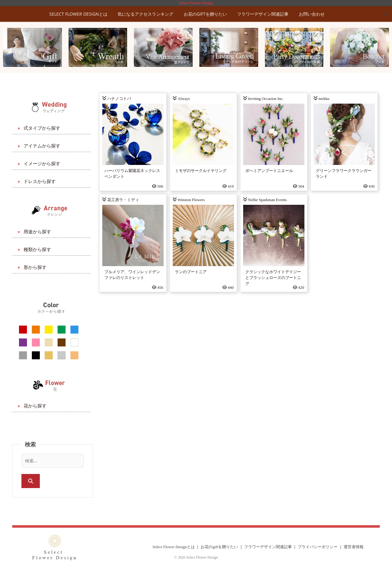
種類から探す (37, 250)
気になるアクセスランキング (145, 14)
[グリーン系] (62, 330)
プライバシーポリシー (318, 547)
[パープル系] (23, 342)
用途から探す (37, 232)
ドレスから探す (40, 181)
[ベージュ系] (49, 342)
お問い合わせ (312, 14)
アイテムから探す (42, 146)
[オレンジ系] (36, 330)
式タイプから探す (42, 128)
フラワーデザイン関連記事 (263, 14)
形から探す (35, 267)
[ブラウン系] (62, 342)
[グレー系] (23, 355)
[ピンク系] (36, 342)
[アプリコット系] (74, 355)
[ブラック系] (36, 355)
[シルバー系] (62, 355)
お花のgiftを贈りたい (205, 14)
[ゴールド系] (49, 355)
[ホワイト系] (74, 342)
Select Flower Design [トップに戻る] (196, 3)
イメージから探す (42, 164)
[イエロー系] (49, 330)
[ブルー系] (74, 330)
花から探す (35, 406)
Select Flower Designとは (78, 14)
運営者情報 (354, 547)
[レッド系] (23, 330)
